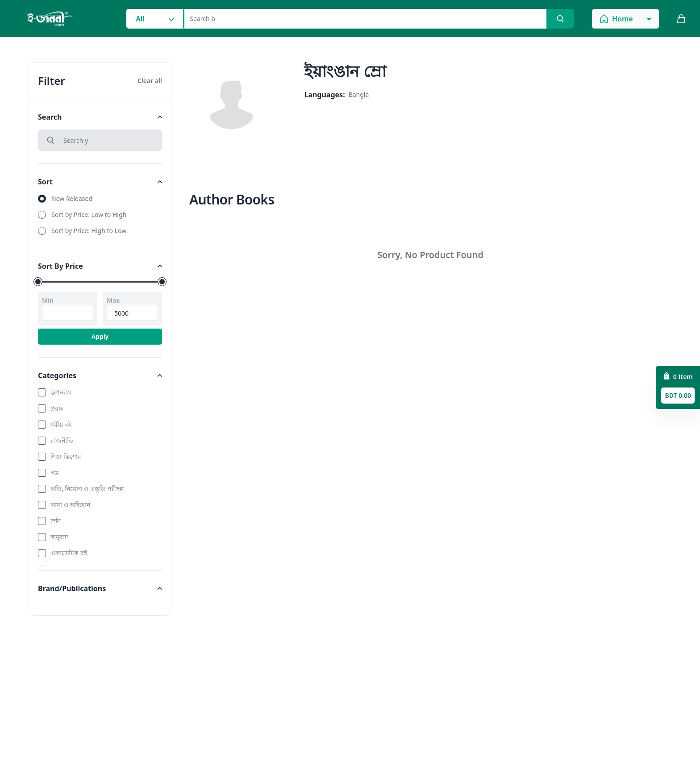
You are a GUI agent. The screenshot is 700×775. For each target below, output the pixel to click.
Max (113, 300)
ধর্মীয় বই (61, 424)
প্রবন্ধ (57, 408)
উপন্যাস (61, 392)
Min (48, 300)
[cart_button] (681, 19)
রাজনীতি (62, 440)
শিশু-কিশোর (66, 456)
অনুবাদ (59, 537)
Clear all (150, 81)
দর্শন (56, 521)
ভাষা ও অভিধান (70, 505)
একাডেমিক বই (69, 553)
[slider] (38, 282)
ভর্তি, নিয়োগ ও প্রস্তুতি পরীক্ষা (87, 489)
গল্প (55, 473)
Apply (100, 336)
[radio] (100, 199)
